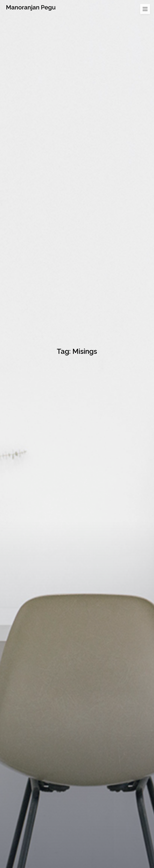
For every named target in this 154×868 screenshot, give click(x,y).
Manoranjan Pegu (31, 7)
